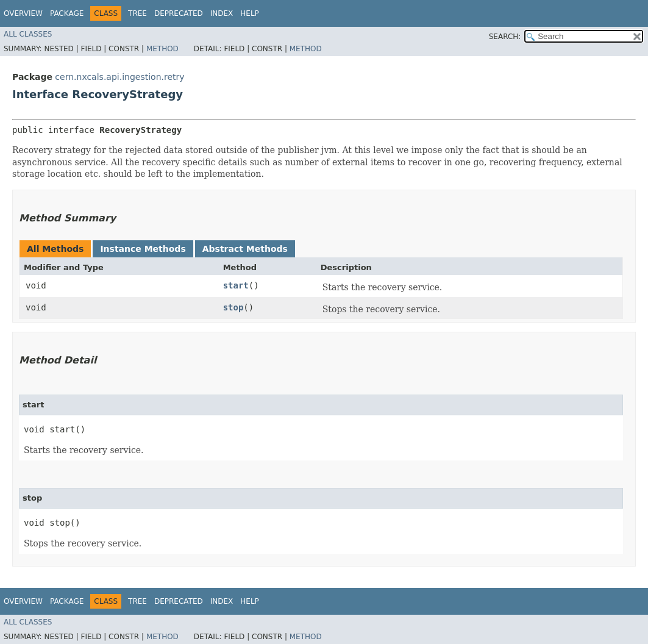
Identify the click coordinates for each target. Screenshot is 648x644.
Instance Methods (143, 249)
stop (233, 307)
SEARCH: (505, 37)
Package (67, 13)
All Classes (28, 34)
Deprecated (179, 13)
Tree (137, 13)
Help (250, 13)
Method (162, 49)
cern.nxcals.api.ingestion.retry (119, 77)
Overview (23, 13)
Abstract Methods (245, 249)
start (236, 285)
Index (222, 13)
